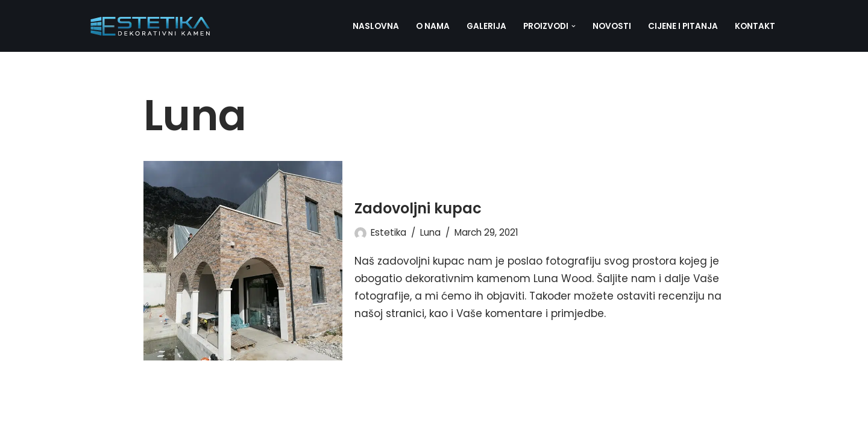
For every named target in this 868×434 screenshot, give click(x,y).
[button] (574, 26)
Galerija (486, 26)
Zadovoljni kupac (418, 208)
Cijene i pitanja (683, 26)
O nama (433, 26)
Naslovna (376, 26)
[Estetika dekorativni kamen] (151, 26)
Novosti (612, 26)
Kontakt (755, 26)
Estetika (388, 232)
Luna (430, 232)
